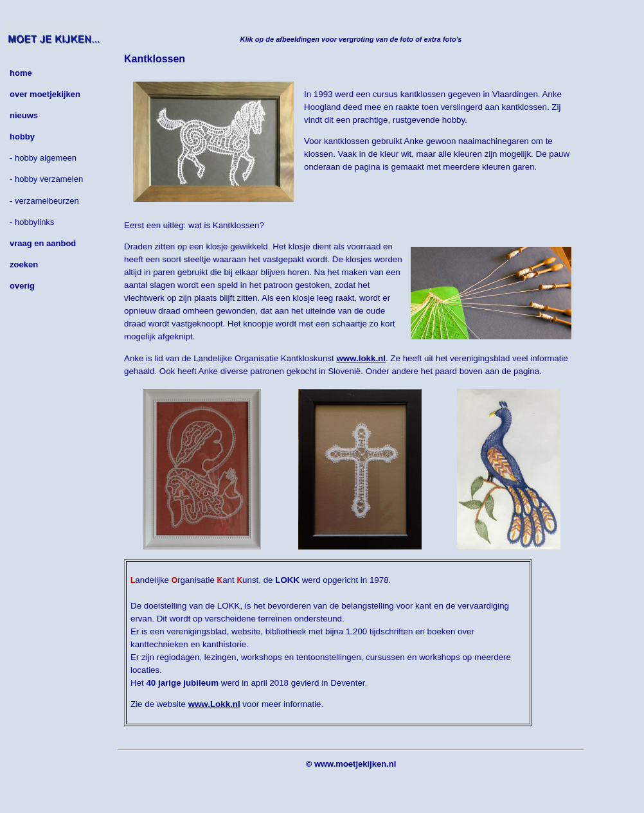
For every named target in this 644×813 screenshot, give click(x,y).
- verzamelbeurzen (44, 201)
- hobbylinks (32, 222)
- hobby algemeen (43, 158)
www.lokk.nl (361, 358)
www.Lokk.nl (214, 704)
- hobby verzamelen (46, 179)
